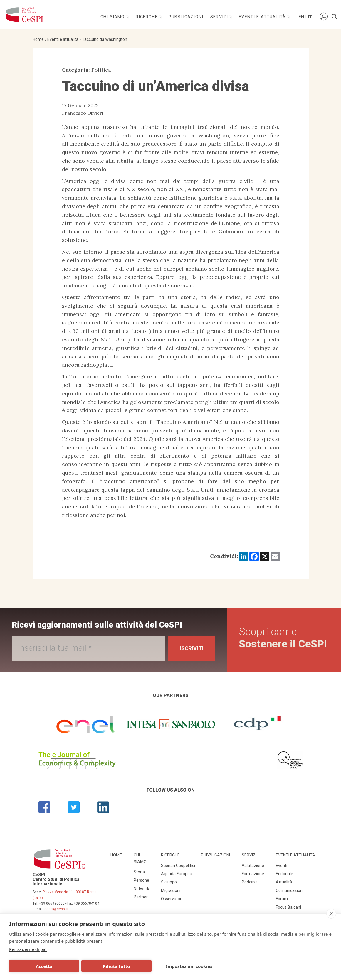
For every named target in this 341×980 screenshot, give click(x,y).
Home (38, 39)
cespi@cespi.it (56, 909)
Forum (282, 899)
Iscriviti (192, 648)
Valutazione (253, 866)
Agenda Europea (177, 874)
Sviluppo (169, 882)
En (301, 17)
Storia (139, 872)
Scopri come (283, 638)
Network (141, 889)
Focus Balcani (288, 907)
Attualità (284, 882)
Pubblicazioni (186, 17)
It (310, 17)
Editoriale (284, 874)
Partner (141, 897)
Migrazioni (171, 890)
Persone (141, 880)
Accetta (40, 966)
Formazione (253, 874)
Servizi (220, 17)
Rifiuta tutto (106, 966)
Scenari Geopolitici (178, 866)
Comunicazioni (290, 890)
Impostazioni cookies (171, 966)
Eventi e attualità (263, 17)
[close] (331, 914)
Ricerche (147, 17)
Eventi (282, 866)
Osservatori (172, 899)
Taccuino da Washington (105, 39)
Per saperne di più (28, 949)
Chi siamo (113, 17)
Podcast (249, 882)
